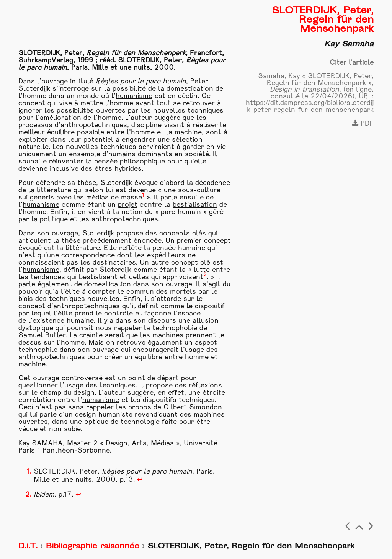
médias (97, 198)
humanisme (134, 96)
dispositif (210, 306)
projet (128, 205)
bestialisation (195, 205)
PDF (363, 124)
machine (188, 133)
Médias (162, 444)
